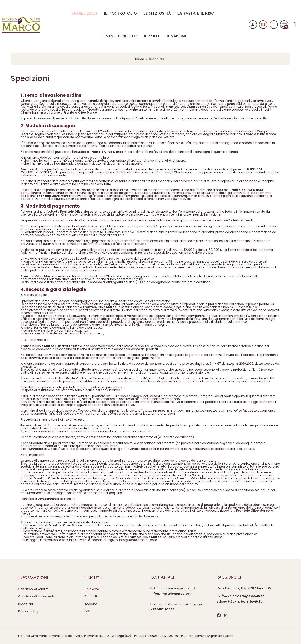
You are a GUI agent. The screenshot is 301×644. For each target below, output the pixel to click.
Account (91, 604)
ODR (88, 611)
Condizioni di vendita (33, 589)
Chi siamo (92, 589)
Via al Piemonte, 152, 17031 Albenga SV (244, 588)
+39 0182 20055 (162, 609)
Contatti (91, 596)
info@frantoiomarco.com (171, 594)
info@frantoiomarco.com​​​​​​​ (138, 540)
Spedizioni (26, 604)
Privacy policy (28, 611)
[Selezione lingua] (263, 25)
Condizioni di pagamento (37, 596)
